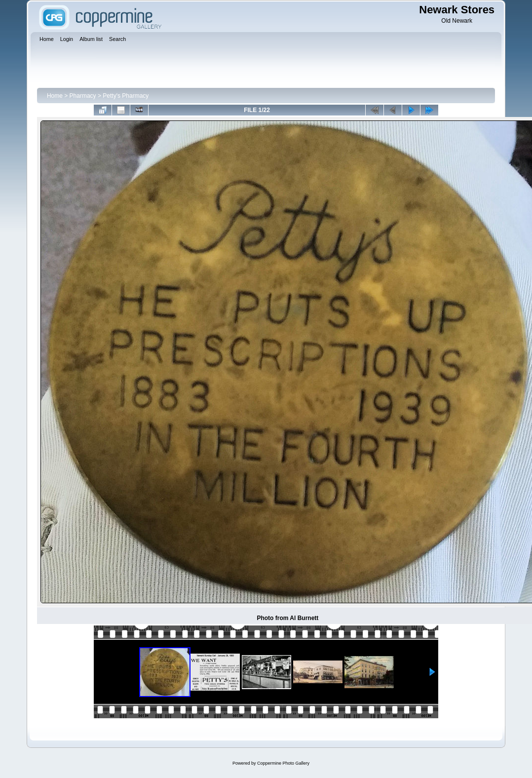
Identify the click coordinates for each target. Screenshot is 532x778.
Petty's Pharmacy (126, 96)
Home (55, 96)
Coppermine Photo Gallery (283, 763)
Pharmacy (83, 96)
